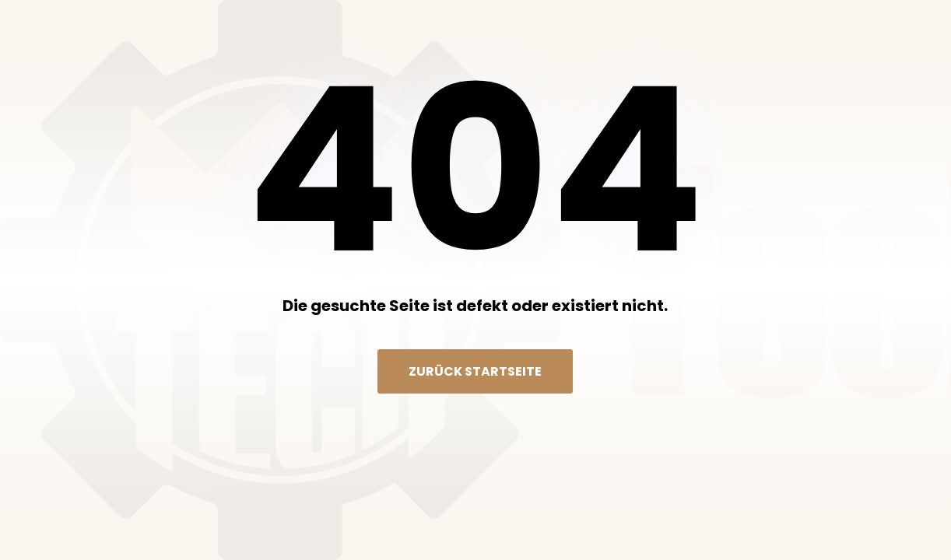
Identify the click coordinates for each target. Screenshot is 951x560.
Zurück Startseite (475, 371)
